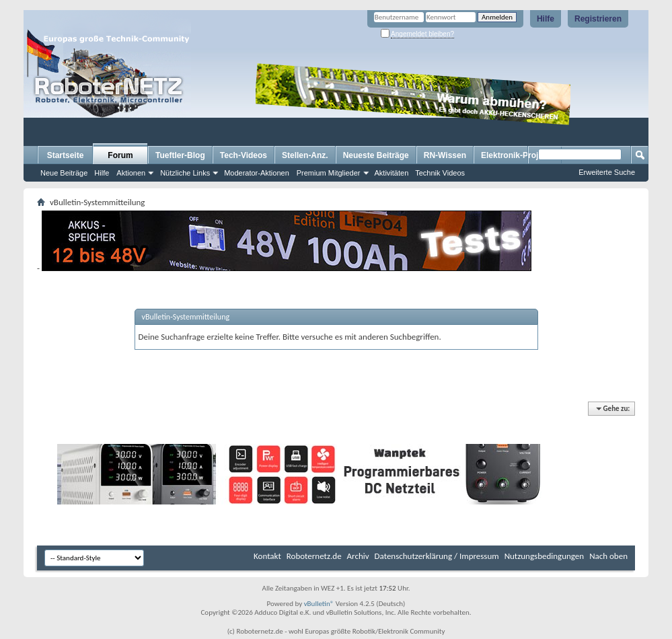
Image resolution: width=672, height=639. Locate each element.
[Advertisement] (181, 5)
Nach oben (608, 556)
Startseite (66, 155)
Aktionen (131, 173)
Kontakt (267, 556)
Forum (120, 155)
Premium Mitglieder (329, 173)
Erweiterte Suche (607, 172)
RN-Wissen (445, 155)
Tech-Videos (244, 155)
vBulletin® (319, 604)
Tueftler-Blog (180, 155)
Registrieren (598, 19)
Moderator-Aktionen (257, 173)
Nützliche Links (185, 173)
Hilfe (546, 19)
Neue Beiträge (64, 173)
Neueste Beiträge (376, 155)
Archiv (358, 556)
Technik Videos (440, 173)
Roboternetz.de (314, 556)
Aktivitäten (392, 173)
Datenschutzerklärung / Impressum (437, 556)
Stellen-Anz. (305, 155)
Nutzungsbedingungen (545, 556)
